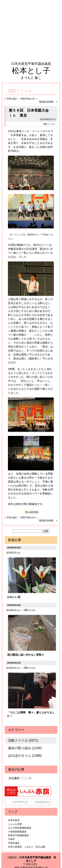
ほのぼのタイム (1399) (25, 756)
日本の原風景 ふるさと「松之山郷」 (28, 847)
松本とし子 (31, 71)
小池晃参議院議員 (17, 832)
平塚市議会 (14, 843)
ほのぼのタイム (13, 552)
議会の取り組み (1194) (25, 748)
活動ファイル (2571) (23, 740)
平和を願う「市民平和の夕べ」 (23, 99)
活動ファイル (49, 124)
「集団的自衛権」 (46, 102)
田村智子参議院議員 (18, 835)
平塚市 (11, 839)
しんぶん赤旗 (15, 824)
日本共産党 (14, 820)
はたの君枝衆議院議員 (20, 828)
